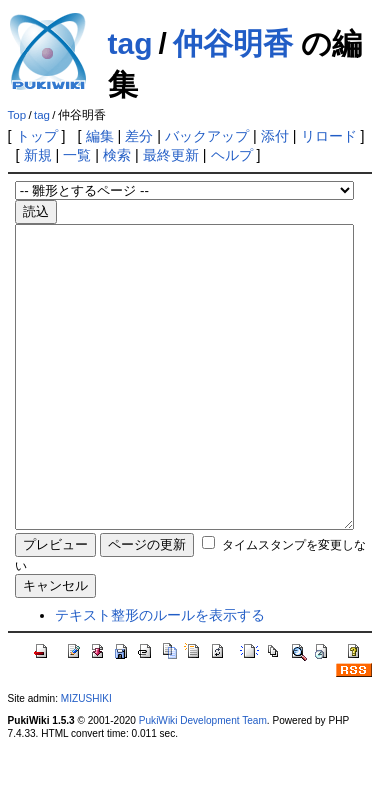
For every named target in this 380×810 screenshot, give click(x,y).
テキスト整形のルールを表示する (160, 675)
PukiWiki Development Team (203, 780)
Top (17, 115)
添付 (275, 136)
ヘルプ (232, 155)
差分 (139, 136)
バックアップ (207, 136)
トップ (37, 136)
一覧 (77, 155)
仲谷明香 (233, 43)
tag (130, 43)
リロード (329, 136)
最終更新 (171, 155)
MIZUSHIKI (86, 758)
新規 (38, 155)
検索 (117, 155)
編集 (100, 136)
